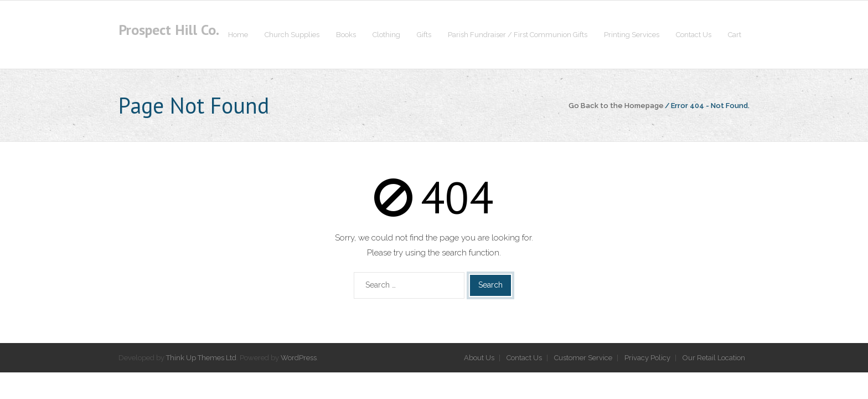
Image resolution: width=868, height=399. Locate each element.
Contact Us (524, 358)
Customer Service (583, 358)
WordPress (299, 358)
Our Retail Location (714, 358)
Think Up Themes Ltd (201, 358)
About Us (479, 358)
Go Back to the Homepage (616, 106)
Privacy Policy (647, 358)
